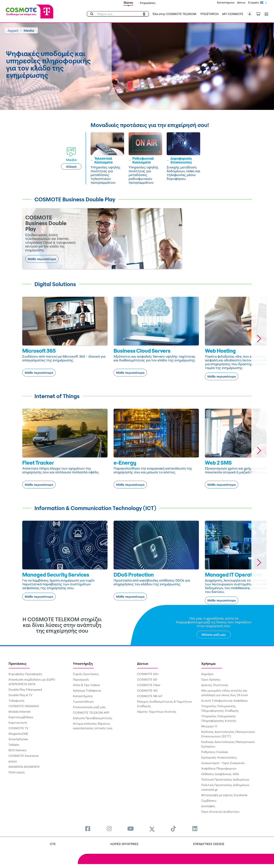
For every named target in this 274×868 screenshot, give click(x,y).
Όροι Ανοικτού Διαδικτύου (220, 812)
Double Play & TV (20, 695)
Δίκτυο (241, 2)
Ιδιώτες (128, 3)
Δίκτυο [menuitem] (143, 663)
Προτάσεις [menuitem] (18, 663)
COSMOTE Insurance (24, 756)
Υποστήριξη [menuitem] (83, 663)
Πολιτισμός (17, 772)
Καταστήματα (226, 2)
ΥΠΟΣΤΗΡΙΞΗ (209, 14)
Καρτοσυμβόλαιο (21, 717)
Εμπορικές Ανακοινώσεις (219, 757)
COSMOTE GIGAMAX (24, 706)
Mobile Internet (20, 712)
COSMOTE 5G (147, 679)
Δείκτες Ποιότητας (215, 685)
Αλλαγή (71, 167)
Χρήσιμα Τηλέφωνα (87, 690)
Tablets (14, 745)
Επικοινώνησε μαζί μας (89, 707)
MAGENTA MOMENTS (24, 767)
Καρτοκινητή (18, 723)
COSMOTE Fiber (149, 685)
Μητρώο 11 (209, 726)
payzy (13, 761)
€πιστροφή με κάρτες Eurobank (224, 795)
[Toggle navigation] (266, 14)
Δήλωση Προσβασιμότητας (93, 718)
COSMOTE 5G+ (148, 674)
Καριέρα (207, 674)
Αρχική (13, 30)
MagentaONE (18, 734)
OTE (53, 844)
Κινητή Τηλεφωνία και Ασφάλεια (224, 701)
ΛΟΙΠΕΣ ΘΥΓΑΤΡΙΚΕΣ (124, 844)
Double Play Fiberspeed (25, 689)
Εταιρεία (253, 2)
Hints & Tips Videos (86, 685)
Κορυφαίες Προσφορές (25, 674)
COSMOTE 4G (147, 690)
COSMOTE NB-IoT (150, 696)
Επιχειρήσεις (148, 3)
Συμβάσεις (209, 801)
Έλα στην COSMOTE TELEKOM (174, 14)
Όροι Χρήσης (211, 679)
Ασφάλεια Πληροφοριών (219, 768)
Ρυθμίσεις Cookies (215, 752)
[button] (250, 14)
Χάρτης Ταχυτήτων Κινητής (157, 712)
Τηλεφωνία (16, 701)
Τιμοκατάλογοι (83, 701)
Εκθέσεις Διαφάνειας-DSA (220, 774)
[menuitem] (88, 829)
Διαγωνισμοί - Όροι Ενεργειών (223, 763)
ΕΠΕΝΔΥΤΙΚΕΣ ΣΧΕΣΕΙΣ (209, 844)
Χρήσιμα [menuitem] (208, 663)
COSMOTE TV (18, 728)
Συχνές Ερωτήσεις (86, 674)
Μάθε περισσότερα (42, 259)
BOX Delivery (18, 750)
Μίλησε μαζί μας (214, 635)
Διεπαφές (208, 806)
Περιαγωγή (81, 679)
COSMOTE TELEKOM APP (91, 712)
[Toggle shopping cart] (260, 13)
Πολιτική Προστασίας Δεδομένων (225, 779)
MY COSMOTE (233, 14)
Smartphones (18, 739)
